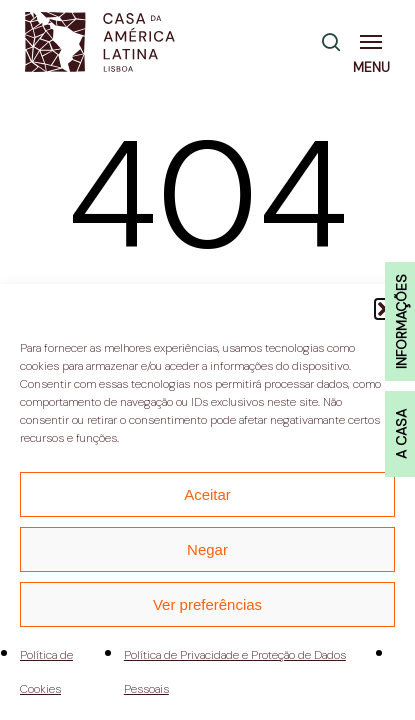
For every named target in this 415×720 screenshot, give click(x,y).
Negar (207, 549)
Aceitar (207, 494)
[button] (375, 42)
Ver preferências (207, 604)
